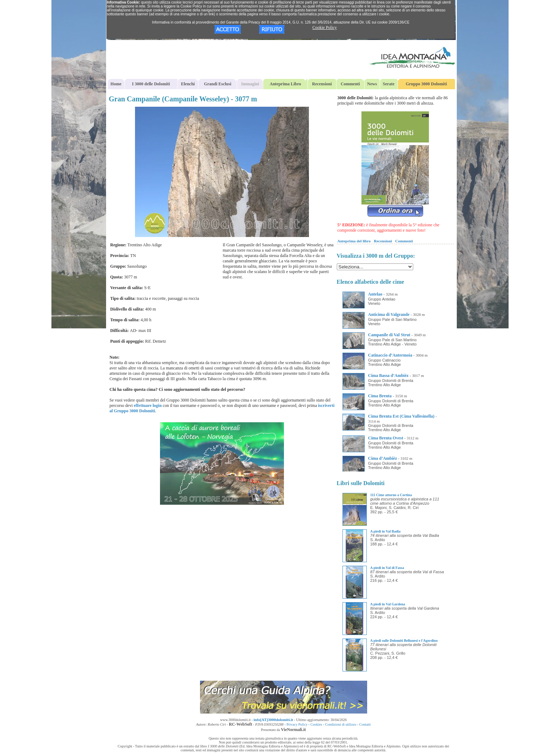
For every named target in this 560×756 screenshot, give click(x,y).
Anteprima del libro (354, 241)
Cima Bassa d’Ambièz (388, 376)
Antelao (375, 294)
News (372, 84)
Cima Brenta (380, 396)
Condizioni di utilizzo (341, 724)
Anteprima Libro (285, 84)
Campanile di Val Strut (389, 335)
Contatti (365, 724)
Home (116, 84)
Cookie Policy (325, 27)
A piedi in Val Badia (386, 531)
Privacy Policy (297, 724)
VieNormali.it (294, 730)
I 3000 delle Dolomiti (151, 84)
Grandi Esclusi (217, 84)
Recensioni (322, 84)
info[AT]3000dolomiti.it (273, 720)
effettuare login (147, 405)
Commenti (350, 84)
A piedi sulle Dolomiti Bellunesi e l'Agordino (404, 641)
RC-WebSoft (241, 724)
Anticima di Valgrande (389, 314)
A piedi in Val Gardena (388, 604)
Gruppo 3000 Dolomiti (426, 84)
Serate (389, 84)
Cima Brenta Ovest (386, 438)
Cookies (316, 724)
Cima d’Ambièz (383, 458)
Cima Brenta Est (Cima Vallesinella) (401, 416)
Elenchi (188, 84)
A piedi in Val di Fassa (387, 568)
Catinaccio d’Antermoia (390, 355)
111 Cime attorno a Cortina (391, 495)
